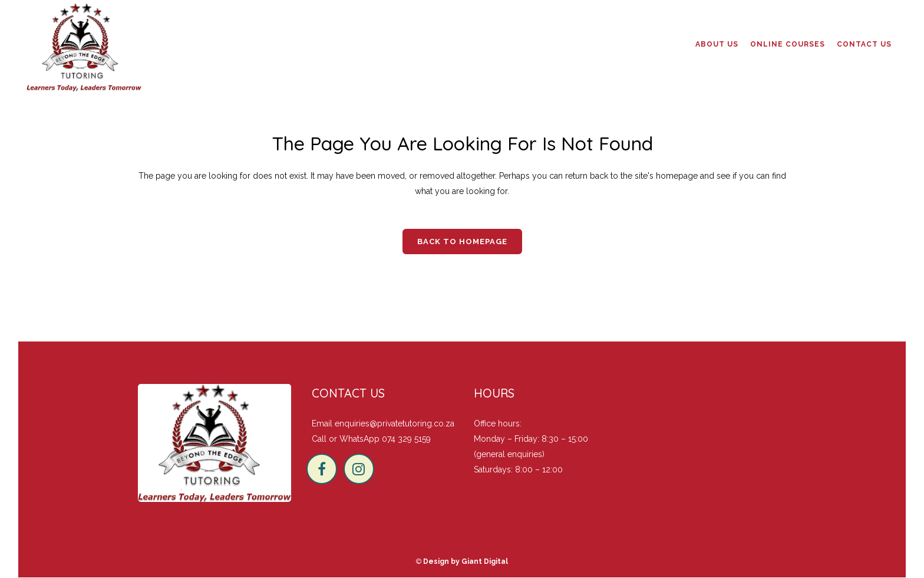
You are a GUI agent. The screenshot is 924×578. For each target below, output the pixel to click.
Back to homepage (462, 242)
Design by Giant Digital (466, 561)
